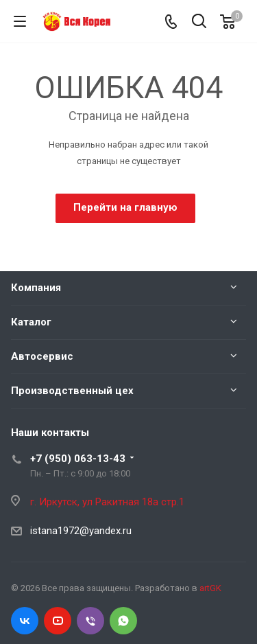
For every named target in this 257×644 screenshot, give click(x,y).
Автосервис (42, 356)
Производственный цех (72, 391)
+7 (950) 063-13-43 (78, 459)
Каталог (31, 322)
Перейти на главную (125, 207)
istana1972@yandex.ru (81, 531)
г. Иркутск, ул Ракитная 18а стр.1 (107, 502)
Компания (36, 288)
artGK (210, 588)
